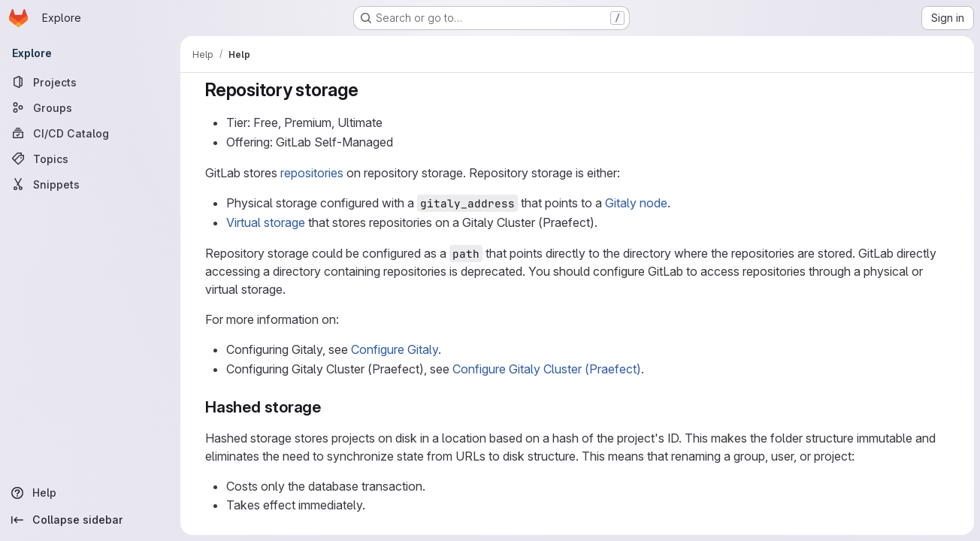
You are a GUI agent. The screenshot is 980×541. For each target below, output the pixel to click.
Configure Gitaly (395, 349)
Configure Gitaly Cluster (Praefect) (547, 369)
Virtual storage (266, 222)
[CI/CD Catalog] (90, 133)
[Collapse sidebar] (90, 520)
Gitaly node (636, 203)
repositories (312, 173)
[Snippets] (90, 184)
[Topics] (90, 159)
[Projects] (90, 82)
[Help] (90, 493)
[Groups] (90, 107)
